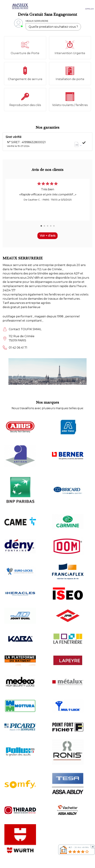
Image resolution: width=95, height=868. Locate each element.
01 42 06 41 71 (18, 348)
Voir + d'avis (47, 236)
